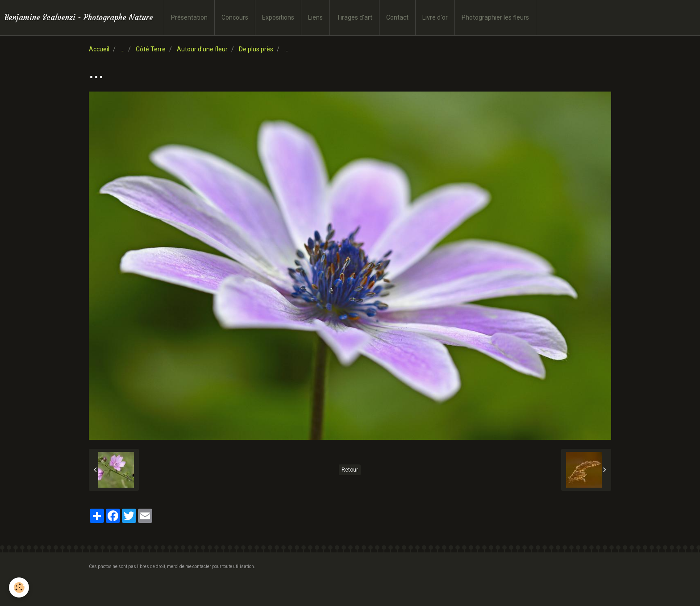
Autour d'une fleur (202, 49)
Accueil (99, 49)
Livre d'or (435, 17)
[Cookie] (19, 587)
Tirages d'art (354, 17)
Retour (350, 470)
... (123, 49)
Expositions (278, 17)
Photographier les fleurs (495, 17)
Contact (397, 17)
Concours (235, 17)
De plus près (256, 49)
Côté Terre (151, 49)
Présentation (189, 17)
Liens (315, 17)
